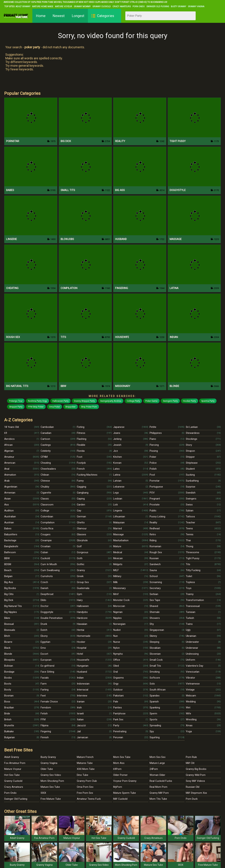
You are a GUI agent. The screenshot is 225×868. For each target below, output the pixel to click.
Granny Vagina (196, 6)
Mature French (85, 757)
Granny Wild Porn (196, 775)
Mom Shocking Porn (52, 781)
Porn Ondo (139, 6)
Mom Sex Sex (157, 757)
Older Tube (47, 769)
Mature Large (157, 763)
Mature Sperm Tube (125, 793)
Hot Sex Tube (12, 775)
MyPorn (118, 787)
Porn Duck (192, 799)
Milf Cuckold (120, 799)
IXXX (43, 793)
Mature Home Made (43, 6)
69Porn (117, 769)
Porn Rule (191, 757)
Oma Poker (54, 407)
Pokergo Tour (16, 401)
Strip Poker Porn (89, 407)
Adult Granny (23, 6)
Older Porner (120, 775)
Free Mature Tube (51, 799)
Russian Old (193, 787)
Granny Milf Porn (159, 793)
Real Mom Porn (158, 787)
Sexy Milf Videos (195, 781)
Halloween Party (60, 401)
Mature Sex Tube (50, 787)
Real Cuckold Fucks (161, 781)
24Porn (154, 769)
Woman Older (157, 775)
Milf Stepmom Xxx (196, 793)
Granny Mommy (82, 6)
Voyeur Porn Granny (125, 781)
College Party (133, 401)
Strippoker (70, 407)
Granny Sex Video (51, 775)
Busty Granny (179, 6)
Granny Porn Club (87, 781)
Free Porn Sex (85, 793)
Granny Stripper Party (84, 401)
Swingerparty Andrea (111, 401)
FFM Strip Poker (36, 407)
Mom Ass (119, 763)
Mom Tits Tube (158, 799)
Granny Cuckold (102, 6)
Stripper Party (16, 407)
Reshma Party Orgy (37, 401)
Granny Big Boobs (196, 769)
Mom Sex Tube (122, 757)
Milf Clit (190, 763)
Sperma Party (208, 401)
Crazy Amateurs (122, 6)
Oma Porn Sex (85, 787)
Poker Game (151, 401)
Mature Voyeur (64, 6)
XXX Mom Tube (86, 769)
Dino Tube (83, 775)
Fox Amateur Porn (15, 763)
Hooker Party (189, 401)
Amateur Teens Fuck (89, 799)
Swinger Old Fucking (158, 6)
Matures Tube (85, 763)
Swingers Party (170, 401)
